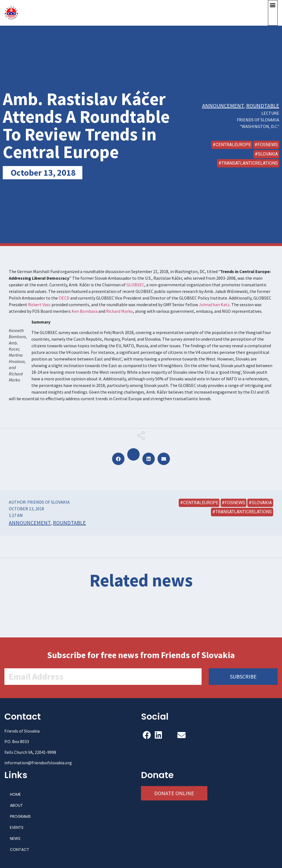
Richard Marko (120, 311)
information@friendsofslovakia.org (38, 763)
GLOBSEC (135, 285)
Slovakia (268, 154)
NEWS (15, 838)
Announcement (223, 106)
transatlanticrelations (250, 163)
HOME (15, 794)
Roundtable (263, 106)
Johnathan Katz (214, 305)
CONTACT (20, 850)
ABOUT (16, 805)
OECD (64, 298)
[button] (273, 13)
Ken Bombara (85, 311)
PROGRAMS (20, 816)
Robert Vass (39, 305)
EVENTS (17, 827)
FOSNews (268, 145)
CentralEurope (233, 145)
